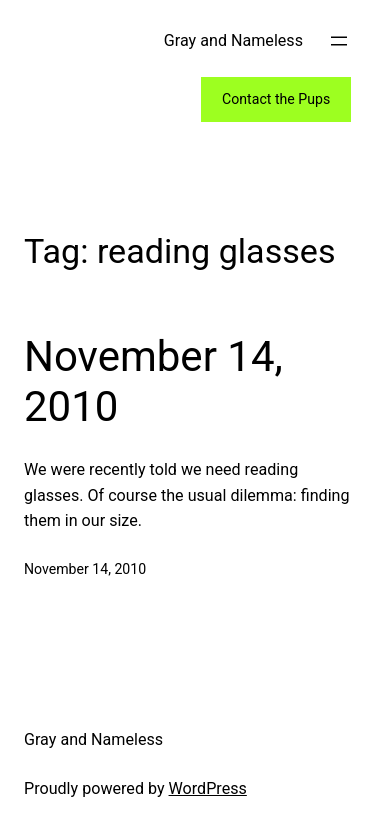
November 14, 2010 (153, 381)
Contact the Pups (276, 99)
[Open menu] (339, 41)
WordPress (208, 788)
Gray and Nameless (233, 40)
